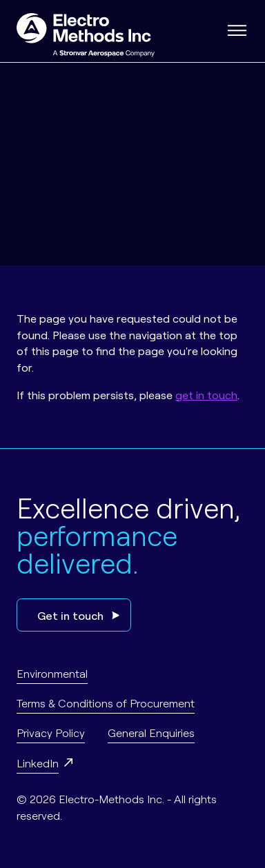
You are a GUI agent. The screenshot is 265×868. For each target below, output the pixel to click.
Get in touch (78, 615)
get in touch (206, 394)
